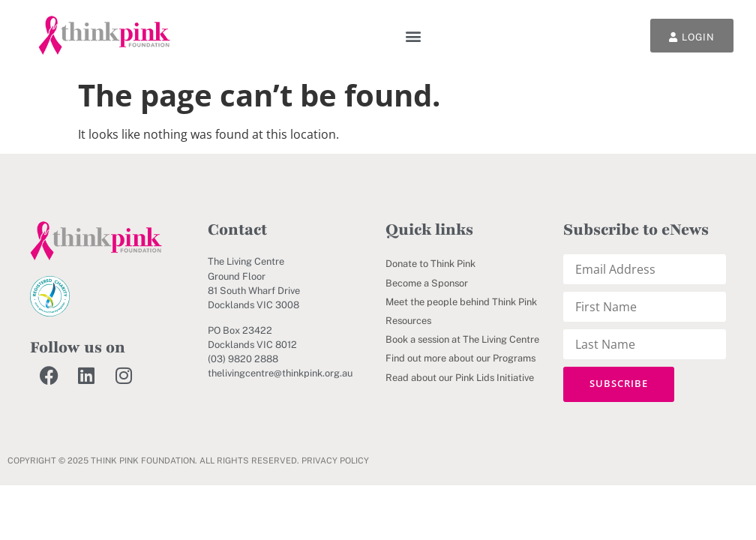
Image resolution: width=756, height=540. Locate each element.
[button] (414, 36)
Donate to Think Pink (430, 264)
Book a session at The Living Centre (462, 339)
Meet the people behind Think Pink (461, 302)
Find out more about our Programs (460, 358)
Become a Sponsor (427, 283)
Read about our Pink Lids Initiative (460, 378)
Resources (408, 321)
